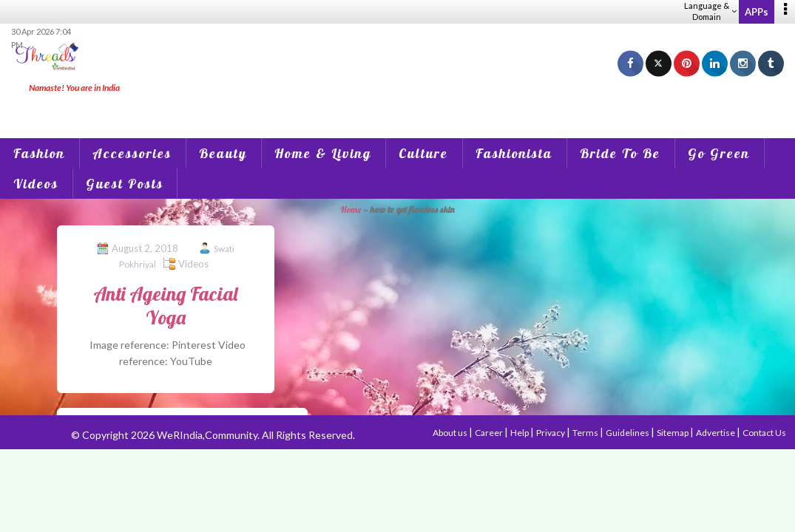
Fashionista (514, 153)
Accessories (132, 153)
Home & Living (323, 153)
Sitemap (673, 433)
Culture (423, 153)
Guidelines (628, 433)
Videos (36, 184)
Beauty (223, 153)
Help (520, 433)
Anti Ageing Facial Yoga (165, 305)
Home (351, 209)
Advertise (716, 433)
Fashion (39, 153)
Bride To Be (620, 153)
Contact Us (764, 433)
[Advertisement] (398, 103)
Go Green (719, 153)
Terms (586, 433)
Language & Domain (710, 11)
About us (451, 433)
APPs (757, 12)
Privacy (551, 433)
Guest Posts (125, 184)
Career (490, 433)
